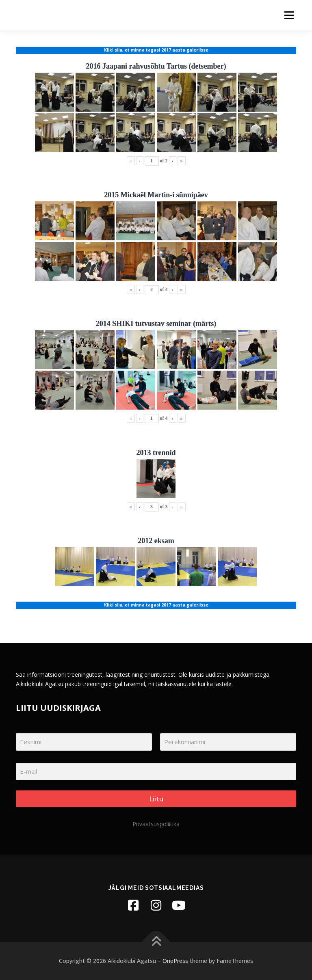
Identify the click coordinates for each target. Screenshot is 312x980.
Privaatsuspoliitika (156, 824)
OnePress (175, 961)
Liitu (156, 799)
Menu (289, 15)
